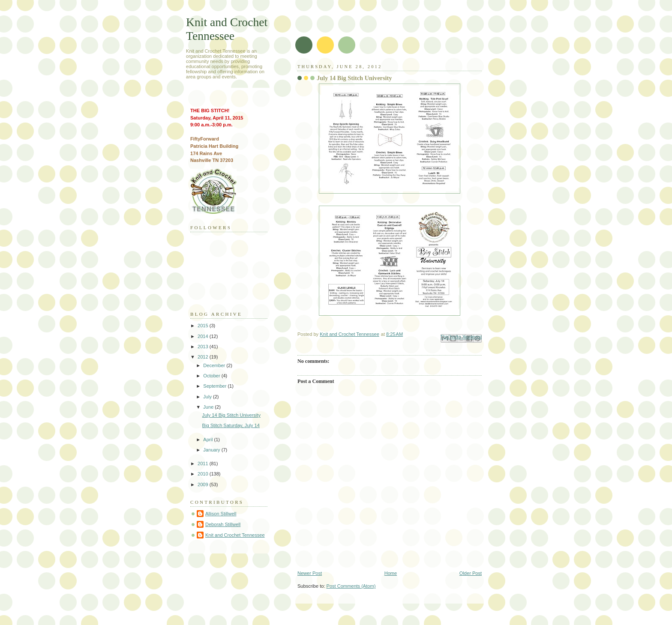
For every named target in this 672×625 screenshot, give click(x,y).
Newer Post (310, 573)
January (212, 450)
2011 (204, 464)
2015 (204, 326)
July (208, 397)
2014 (204, 336)
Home (391, 573)
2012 (204, 357)
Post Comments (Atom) (351, 586)
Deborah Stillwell (223, 524)
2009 (204, 484)
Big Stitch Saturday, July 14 (231, 425)
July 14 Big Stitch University (231, 415)
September (215, 386)
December (215, 365)
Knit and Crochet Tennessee (227, 29)
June (209, 407)
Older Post (471, 573)
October (212, 376)
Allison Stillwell (221, 514)
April (208, 440)
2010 (204, 474)
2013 (204, 347)
